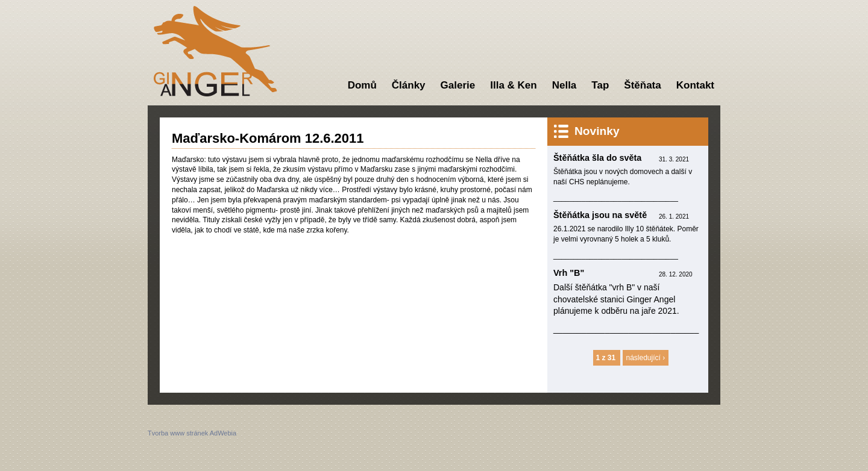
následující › (646, 358)
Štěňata (642, 85)
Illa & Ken (513, 85)
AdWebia (223, 433)
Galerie (458, 85)
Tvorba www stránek (178, 433)
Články (409, 85)
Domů (362, 85)
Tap (600, 85)
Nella (565, 85)
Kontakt (695, 85)
